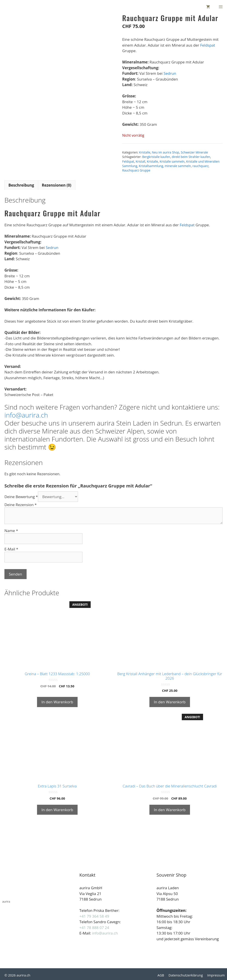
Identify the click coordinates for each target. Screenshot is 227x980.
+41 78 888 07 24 (94, 928)
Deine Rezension (21, 505)
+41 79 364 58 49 (94, 916)
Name (11, 531)
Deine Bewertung (21, 497)
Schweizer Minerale (194, 152)
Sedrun (170, 73)
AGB (161, 975)
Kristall (140, 161)
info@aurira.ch (26, 415)
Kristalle (145, 152)
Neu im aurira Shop (165, 152)
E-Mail (11, 549)
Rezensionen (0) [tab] (57, 185)
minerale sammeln (178, 166)
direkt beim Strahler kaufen (191, 157)
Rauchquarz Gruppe (136, 170)
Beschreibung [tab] (21, 185)
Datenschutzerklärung (186, 975)
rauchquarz (200, 166)
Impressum (216, 975)
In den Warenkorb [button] (57, 702)
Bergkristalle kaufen (156, 157)
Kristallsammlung (151, 166)
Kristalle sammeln (172, 161)
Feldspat (208, 45)
